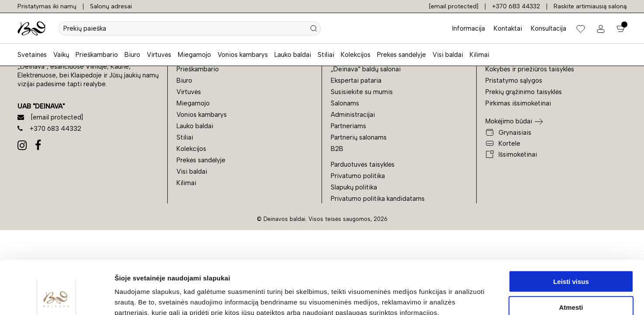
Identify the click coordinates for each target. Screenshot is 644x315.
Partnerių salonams (359, 137)
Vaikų (61, 55)
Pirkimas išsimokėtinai (518, 103)
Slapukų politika (354, 187)
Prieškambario (97, 55)
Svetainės (32, 55)
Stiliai (326, 55)
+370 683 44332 (516, 6)
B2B (337, 149)
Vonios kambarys (243, 55)
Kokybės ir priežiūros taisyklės (530, 69)
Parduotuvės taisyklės (363, 164)
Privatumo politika (358, 176)
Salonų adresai (111, 6)
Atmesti (571, 257)
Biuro (132, 55)
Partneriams (348, 126)
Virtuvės (159, 55)
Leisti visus (571, 231)
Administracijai (353, 115)
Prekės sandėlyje (402, 55)
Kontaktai (508, 28)
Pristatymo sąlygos (514, 80)
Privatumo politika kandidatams (378, 199)
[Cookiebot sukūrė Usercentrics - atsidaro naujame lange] (57, 298)
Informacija (469, 28)
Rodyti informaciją (448, 298)
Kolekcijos (356, 55)
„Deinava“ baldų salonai (366, 69)
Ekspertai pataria (356, 80)
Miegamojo (194, 55)
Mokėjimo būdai (509, 121)
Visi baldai (448, 55)
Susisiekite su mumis (362, 92)
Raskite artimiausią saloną (590, 6)
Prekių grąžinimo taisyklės (524, 92)
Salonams (345, 103)
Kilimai (480, 55)
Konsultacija (549, 28)
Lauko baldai (293, 55)
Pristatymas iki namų (47, 6)
